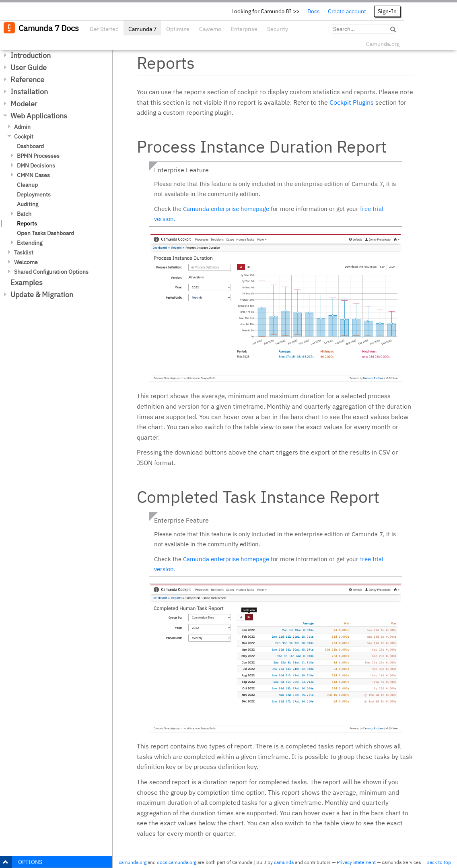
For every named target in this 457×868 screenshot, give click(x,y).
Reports (27, 223)
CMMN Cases (33, 175)
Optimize (178, 29)
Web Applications (39, 116)
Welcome (26, 262)
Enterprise (244, 29)
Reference (27, 80)
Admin (22, 127)
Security (278, 29)
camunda (284, 862)
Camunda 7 (142, 29)
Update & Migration (42, 294)
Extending (30, 243)
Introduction (31, 55)
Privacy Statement (356, 862)
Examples (27, 282)
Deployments (34, 194)
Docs (314, 11)
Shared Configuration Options (51, 272)
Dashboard (30, 146)
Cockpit (24, 136)
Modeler (24, 104)
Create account (347, 11)
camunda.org (133, 862)
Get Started (104, 29)
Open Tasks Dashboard (45, 233)
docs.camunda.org (177, 862)
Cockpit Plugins (352, 102)
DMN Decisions (36, 165)
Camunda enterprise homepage (226, 209)
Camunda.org (383, 44)
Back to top (439, 862)
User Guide (29, 67)
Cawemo (210, 29)
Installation (29, 92)
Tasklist (24, 252)
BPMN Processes (38, 156)
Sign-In (387, 11)
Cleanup (27, 185)
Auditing (28, 204)
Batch (24, 214)
